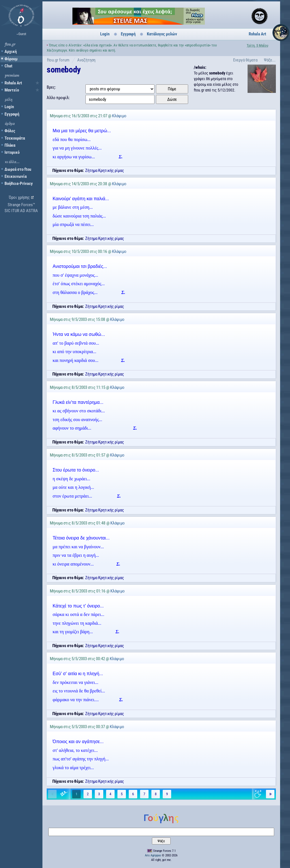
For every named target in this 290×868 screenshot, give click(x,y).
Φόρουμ (11, 59)
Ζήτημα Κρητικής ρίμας (105, 170)
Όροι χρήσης (19, 197)
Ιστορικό (12, 152)
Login (9, 107)
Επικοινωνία (16, 176)
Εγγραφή (12, 114)
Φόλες (10, 131)
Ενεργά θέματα (245, 60)
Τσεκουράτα (15, 138)
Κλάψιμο (119, 116)
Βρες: (51, 87)
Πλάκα (10, 145)
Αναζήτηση (86, 60)
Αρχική (11, 52)
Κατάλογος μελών (162, 34)
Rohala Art (13, 83)
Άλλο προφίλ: (58, 98)
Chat (8, 66)
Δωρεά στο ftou (18, 169)
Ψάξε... (270, 60)
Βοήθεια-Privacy (19, 184)
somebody (64, 70)
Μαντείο (12, 90)
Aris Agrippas (153, 855)
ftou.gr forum (58, 60)
